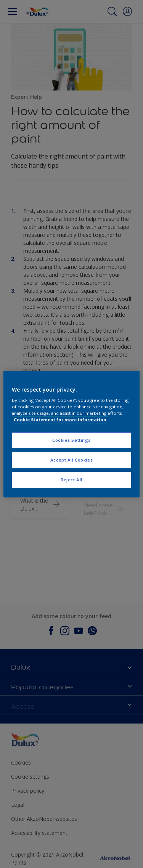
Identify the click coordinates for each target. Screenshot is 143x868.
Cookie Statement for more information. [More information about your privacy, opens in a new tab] (61, 420)
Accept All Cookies (71, 460)
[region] (71, 434)
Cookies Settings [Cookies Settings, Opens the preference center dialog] (71, 440)
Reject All (71, 480)
